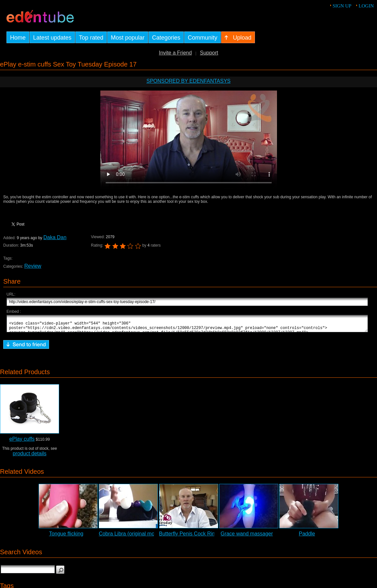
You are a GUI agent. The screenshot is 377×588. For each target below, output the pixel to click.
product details (30, 456)
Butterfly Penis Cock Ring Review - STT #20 (210, 537)
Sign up (342, 6)
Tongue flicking (66, 537)
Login (366, 6)
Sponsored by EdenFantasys (188, 81)
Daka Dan (55, 237)
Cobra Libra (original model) (131, 537)
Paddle (307, 537)
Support (209, 53)
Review (33, 266)
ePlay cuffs (22, 442)
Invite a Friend (175, 53)
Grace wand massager (247, 537)
